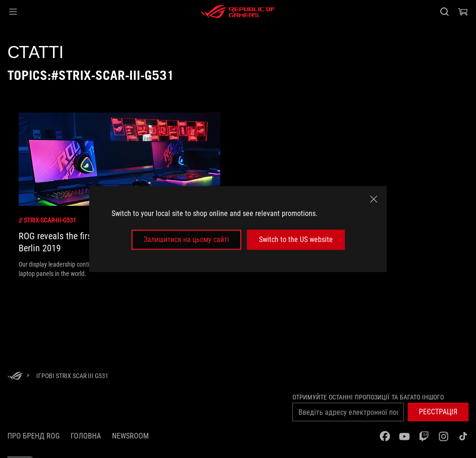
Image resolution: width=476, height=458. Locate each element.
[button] (13, 12)
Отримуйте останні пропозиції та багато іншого (368, 397)
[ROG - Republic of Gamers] (238, 12)
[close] (374, 199)
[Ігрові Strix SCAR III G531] (72, 376)
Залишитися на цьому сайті (186, 239)
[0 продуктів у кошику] (463, 12)
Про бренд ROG (33, 436)
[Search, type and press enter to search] (444, 12)
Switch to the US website (296, 239)
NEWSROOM (130, 436)
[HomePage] (15, 376)
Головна (86, 436)
